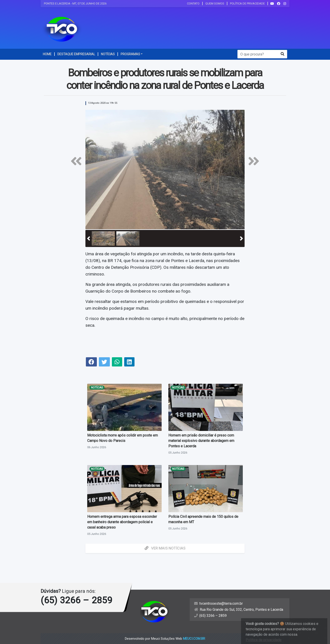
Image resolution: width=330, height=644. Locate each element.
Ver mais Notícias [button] (165, 548)
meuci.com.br (194, 639)
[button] (89, 238)
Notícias (97, 388)
